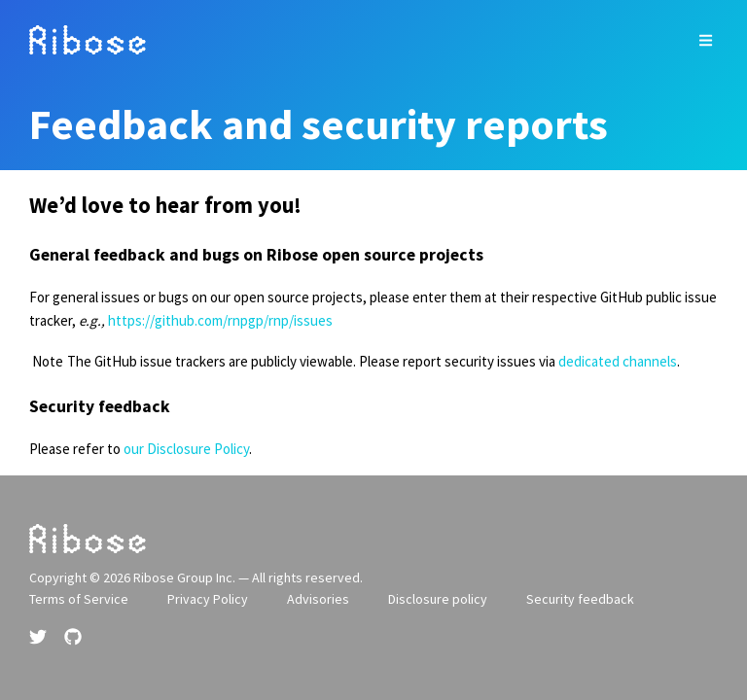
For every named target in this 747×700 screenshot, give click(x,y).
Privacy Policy (208, 599)
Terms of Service (79, 599)
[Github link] (73, 637)
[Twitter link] (40, 637)
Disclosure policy (438, 599)
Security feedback (580, 599)
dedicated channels (618, 361)
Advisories (318, 599)
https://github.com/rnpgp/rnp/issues (220, 320)
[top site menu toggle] (706, 40)
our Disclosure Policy (186, 449)
